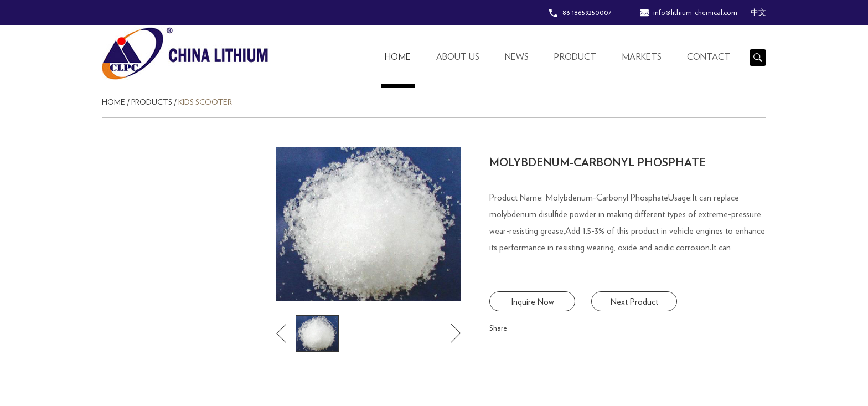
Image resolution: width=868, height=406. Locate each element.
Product (575, 57)
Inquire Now (533, 302)
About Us (458, 57)
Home (398, 57)
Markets (642, 57)
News (517, 57)
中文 (758, 13)
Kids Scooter (205, 102)
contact (709, 57)
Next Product (634, 302)
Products (152, 102)
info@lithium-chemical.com (695, 13)
